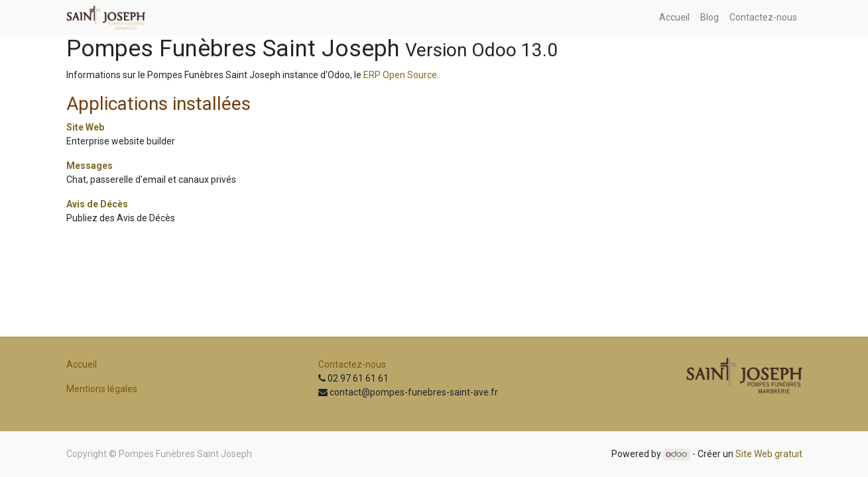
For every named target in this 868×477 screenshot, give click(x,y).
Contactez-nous (352, 364)
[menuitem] (674, 18)
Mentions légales (102, 389)
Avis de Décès (97, 204)
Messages (90, 166)
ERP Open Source (400, 75)
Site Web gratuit (769, 454)
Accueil (82, 364)
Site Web (85, 127)
